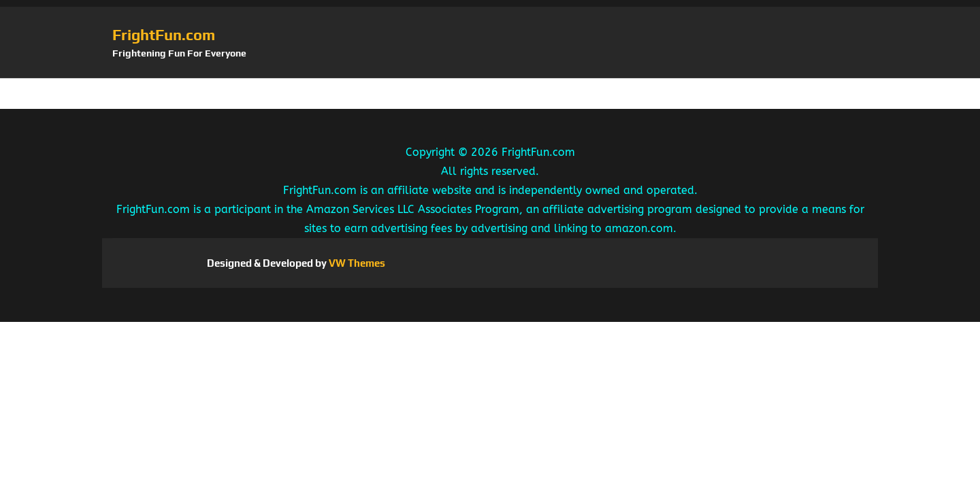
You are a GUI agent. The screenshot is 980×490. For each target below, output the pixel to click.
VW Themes (356, 263)
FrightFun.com (164, 35)
